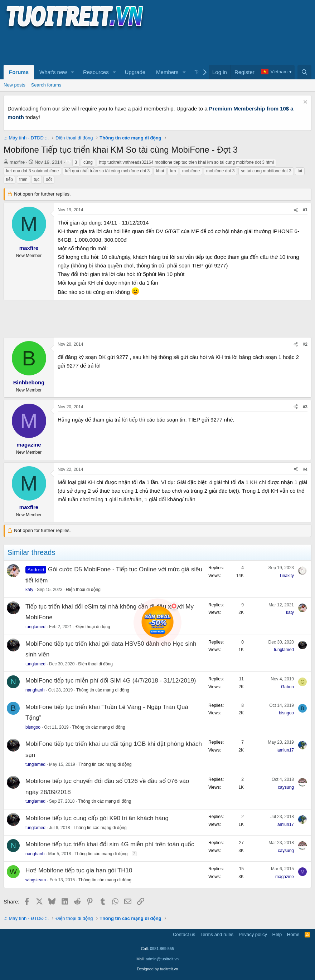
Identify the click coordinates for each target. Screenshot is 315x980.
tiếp (9, 179)
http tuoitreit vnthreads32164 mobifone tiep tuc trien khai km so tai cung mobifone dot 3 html (186, 162)
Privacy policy (253, 934)
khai (160, 171)
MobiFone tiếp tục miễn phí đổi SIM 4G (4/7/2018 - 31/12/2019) (111, 681)
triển (23, 179)
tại (300, 171)
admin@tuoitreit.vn (162, 959)
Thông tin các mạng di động (103, 690)
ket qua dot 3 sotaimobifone (32, 171)
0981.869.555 (162, 949)
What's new (53, 72)
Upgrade (135, 72)
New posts (14, 85)
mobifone (191, 171)
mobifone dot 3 (220, 171)
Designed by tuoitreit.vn (158, 969)
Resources (96, 72)
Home (293, 934)
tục (37, 179)
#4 (305, 469)
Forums (19, 72)
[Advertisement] (134, 47)
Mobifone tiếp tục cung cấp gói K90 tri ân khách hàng (97, 818)
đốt (49, 179)
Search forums (46, 85)
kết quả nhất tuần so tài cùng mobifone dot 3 (107, 171)
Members (167, 72)
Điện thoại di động (83, 590)
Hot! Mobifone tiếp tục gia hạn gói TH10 (79, 870)
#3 (305, 407)
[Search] (304, 72)
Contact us (184, 934)
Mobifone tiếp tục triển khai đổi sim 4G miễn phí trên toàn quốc (110, 844)
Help (277, 934)
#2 (305, 344)
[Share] (296, 210)
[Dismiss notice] (304, 103)
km (173, 171)
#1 (305, 210)
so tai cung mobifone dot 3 (266, 171)
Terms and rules (217, 934)
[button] (73, 72)
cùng (88, 162)
